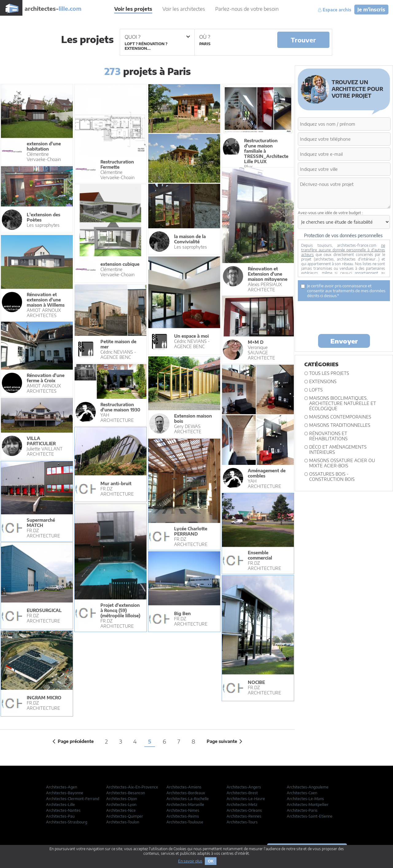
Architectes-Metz (242, 805)
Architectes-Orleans (244, 810)
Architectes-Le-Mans (305, 799)
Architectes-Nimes (183, 810)
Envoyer (344, 341)
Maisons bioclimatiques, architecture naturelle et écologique (343, 403)
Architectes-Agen (62, 787)
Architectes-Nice (121, 810)
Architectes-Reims (183, 816)
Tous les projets (329, 373)
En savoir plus (190, 861)
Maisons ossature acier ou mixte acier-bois (342, 463)
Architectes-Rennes (244, 816)
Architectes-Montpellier (308, 805)
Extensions (323, 381)
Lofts (316, 390)
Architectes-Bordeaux (186, 793)
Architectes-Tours (242, 822)
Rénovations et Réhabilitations (328, 436)
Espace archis (335, 10)
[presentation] (344, 317)
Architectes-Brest (242, 793)
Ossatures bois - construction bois (332, 477)
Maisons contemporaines (340, 417)
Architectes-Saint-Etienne (310, 816)
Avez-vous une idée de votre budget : (330, 213)
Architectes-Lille (60, 805)
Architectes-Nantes (63, 810)
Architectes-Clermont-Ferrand (73, 799)
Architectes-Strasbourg (67, 822)
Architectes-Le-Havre (246, 799)
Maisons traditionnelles (340, 425)
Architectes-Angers (244, 787)
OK (211, 861)
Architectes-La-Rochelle (188, 799)
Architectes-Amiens (184, 787)
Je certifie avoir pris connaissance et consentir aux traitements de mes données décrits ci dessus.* (343, 291)
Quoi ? (157, 37)
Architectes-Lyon (121, 805)
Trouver (303, 40)
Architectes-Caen (302, 793)
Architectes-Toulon (123, 822)
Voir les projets (133, 9)
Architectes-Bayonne (65, 793)
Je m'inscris (371, 10)
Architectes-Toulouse (185, 822)
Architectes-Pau (60, 816)
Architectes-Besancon (126, 793)
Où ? (205, 37)
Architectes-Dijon (122, 799)
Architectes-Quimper (125, 816)
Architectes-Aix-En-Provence (132, 787)
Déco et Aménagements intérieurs (338, 450)
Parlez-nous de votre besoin (247, 9)
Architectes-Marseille (185, 805)
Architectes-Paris (302, 810)
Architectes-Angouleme (308, 787)
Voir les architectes (184, 9)
